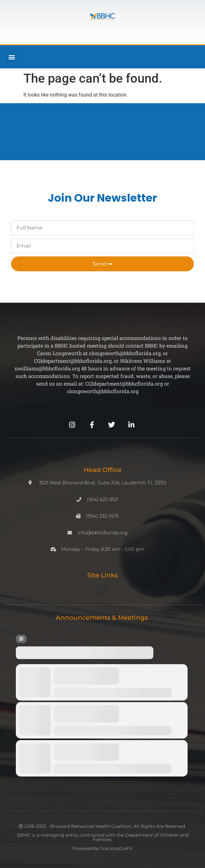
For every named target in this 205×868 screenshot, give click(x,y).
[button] (12, 57)
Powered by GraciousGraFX (102, 848)
